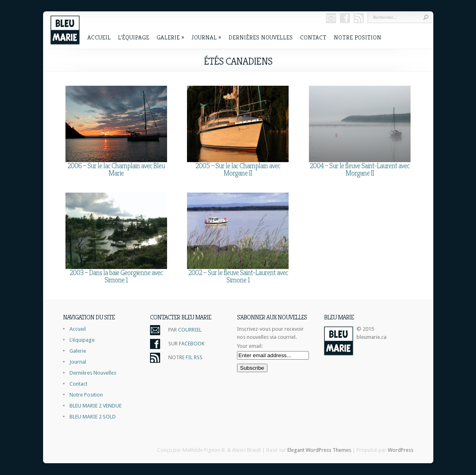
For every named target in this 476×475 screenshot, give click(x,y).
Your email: (250, 346)
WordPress (401, 450)
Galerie (170, 37)
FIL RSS (194, 357)
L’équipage (134, 37)
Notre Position (358, 37)
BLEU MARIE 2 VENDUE (96, 406)
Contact (313, 37)
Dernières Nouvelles (261, 37)
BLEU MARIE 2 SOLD (93, 417)
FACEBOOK (192, 344)
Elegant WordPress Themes (319, 450)
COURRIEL (190, 330)
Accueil (99, 37)
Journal (206, 37)
